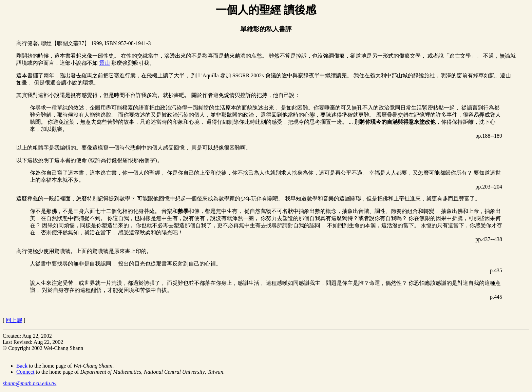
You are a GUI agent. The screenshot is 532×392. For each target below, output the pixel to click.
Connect (25, 372)
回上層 (14, 320)
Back (22, 366)
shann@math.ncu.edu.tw (30, 383)
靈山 (104, 63)
